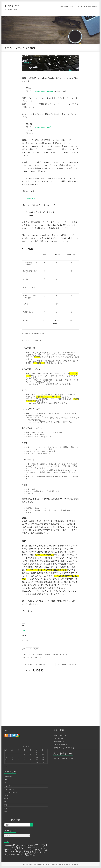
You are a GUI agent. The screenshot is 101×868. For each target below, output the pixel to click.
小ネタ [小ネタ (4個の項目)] (44, 852)
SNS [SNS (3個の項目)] (22, 845)
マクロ (36, 649)
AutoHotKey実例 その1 (67, 664)
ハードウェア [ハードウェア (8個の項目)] (31, 850)
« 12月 (6, 767)
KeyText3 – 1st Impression (35, 664)
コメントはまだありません (33, 657)
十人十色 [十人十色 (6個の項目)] (38, 852)
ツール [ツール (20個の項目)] (14, 850)
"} (51, 127)
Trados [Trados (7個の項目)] (27, 845)
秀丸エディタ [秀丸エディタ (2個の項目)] (21, 855)
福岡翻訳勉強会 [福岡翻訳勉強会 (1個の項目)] (13, 855)
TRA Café (12, 6)
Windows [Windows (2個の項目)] (32, 846)
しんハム (28, 654)
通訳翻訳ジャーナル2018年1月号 (64, 748)
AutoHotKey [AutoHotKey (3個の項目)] (9, 845)
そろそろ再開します (60, 741)
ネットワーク (9, 786)
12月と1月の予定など (60, 745)
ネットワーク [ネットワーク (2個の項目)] (21, 850)
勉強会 (7, 799)
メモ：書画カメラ (59, 738)
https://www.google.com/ (41, 127)
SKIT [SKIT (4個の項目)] (19, 845)
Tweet (24, 630)
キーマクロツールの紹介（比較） (64, 758)
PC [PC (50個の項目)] (15, 845)
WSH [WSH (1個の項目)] (12, 848)
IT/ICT (58, 654)
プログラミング (9, 789)
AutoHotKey (51, 654)
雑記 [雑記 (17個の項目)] (33, 854)
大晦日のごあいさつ (60, 735)
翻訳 (6, 805)
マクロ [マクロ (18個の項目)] (22, 852)
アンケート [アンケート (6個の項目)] (28, 848)
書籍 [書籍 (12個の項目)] (7, 854)
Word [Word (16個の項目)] (38, 845)
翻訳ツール (8, 808)
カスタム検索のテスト (67, 6)
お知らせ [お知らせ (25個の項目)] (18, 847)
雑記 (6, 811)
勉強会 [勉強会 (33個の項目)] (30, 852)
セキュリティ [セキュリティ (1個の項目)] (36, 848)
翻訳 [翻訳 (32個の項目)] (27, 854)
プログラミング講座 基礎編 (87, 6)
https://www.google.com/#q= (42, 91)
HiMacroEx (30, 198)
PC (61, 654)
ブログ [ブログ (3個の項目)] (39, 850)
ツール (29, 649)
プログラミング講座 (11, 792)
